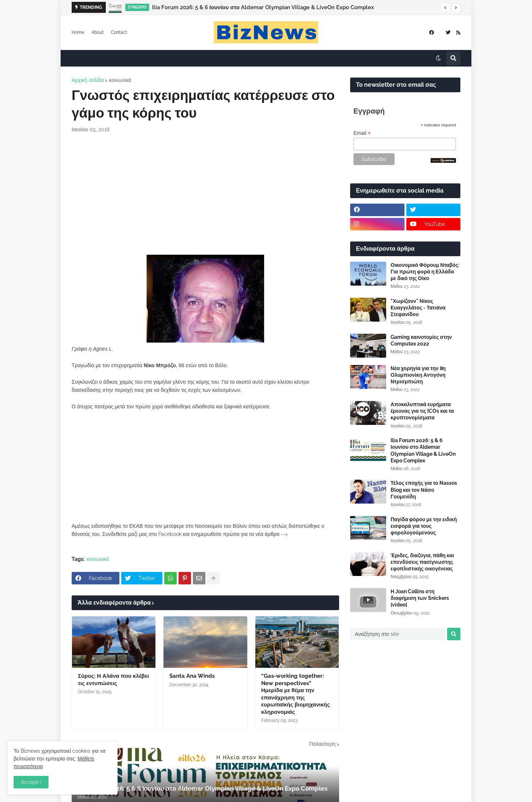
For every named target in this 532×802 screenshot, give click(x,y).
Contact (119, 32)
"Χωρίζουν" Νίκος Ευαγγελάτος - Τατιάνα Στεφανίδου (418, 308)
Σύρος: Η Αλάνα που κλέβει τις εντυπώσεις (113, 680)
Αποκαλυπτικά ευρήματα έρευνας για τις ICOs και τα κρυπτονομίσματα (422, 411)
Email (362, 133)
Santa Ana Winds (192, 676)
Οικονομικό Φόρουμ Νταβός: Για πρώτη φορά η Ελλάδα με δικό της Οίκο (425, 272)
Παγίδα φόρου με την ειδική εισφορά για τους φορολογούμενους (424, 526)
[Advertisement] (205, 194)
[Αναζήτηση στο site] (398, 634)
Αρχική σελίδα (88, 80)
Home (78, 32)
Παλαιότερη (322, 744)
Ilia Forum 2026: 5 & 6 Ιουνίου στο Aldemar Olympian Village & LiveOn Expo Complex (263, 7)
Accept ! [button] (31, 782)
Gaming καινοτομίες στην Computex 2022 (421, 340)
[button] (445, 8)
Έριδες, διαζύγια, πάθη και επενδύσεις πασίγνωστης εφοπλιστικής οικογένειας (422, 562)
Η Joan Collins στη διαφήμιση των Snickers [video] (420, 598)
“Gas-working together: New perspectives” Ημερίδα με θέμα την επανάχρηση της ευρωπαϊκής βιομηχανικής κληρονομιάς (296, 694)
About (98, 32)
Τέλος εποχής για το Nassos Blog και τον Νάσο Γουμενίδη (424, 490)
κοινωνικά (120, 80)
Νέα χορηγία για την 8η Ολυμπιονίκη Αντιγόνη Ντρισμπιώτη (418, 375)
